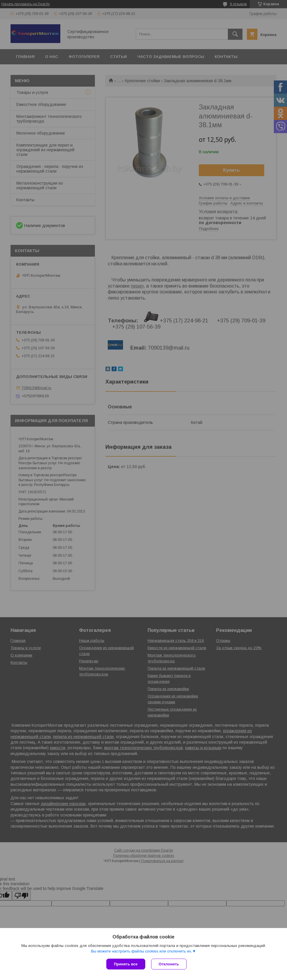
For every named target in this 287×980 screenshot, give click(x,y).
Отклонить (169, 964)
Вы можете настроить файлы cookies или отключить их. (141, 951)
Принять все (126, 964)
